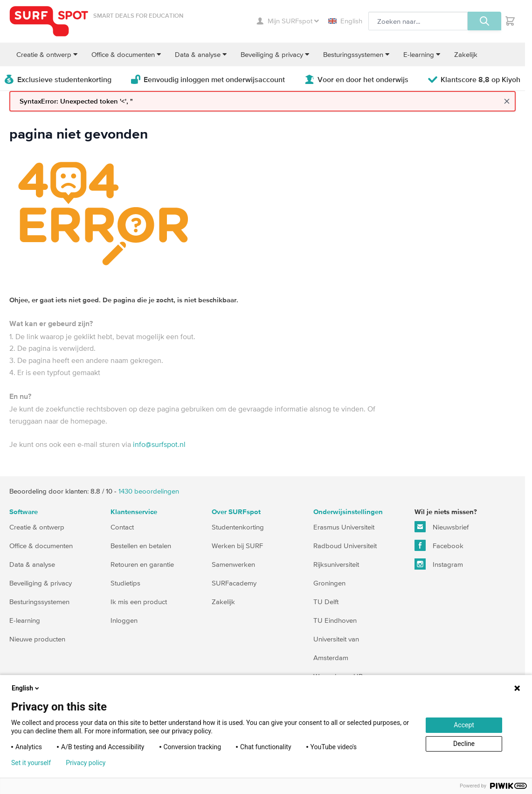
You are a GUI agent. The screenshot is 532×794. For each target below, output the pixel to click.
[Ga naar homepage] (49, 21)
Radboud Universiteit (345, 546)
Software (24, 512)
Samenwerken (233, 564)
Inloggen (124, 620)
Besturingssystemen (39, 602)
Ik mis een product (139, 602)
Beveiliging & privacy (41, 583)
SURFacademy (234, 583)
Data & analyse (32, 564)
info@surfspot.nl (159, 444)
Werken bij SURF (237, 546)
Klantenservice (134, 512)
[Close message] (507, 101)
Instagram (439, 564)
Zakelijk (223, 602)
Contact (122, 527)
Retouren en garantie (142, 564)
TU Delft (326, 602)
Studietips (125, 583)
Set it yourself (31, 763)
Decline (464, 744)
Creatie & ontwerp (37, 527)
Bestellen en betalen (141, 546)
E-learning (25, 620)
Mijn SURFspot (288, 21)
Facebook (439, 545)
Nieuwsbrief (442, 527)
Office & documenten (41, 546)
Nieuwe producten (37, 639)
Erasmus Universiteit (344, 527)
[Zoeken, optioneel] (418, 21)
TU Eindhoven (335, 620)
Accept (464, 725)
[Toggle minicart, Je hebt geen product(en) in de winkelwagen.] (510, 21)
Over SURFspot (236, 512)
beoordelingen (149, 491)
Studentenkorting (238, 527)
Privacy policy (86, 763)
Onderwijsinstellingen (348, 512)
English (345, 21)
